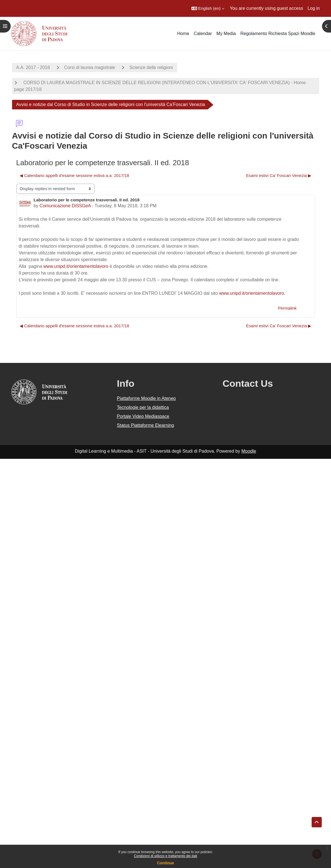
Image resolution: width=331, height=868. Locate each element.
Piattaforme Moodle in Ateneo (146, 398)
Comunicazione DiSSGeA (65, 206)
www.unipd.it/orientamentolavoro (76, 266)
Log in (314, 8)
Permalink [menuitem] (287, 308)
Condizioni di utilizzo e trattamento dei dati (165, 856)
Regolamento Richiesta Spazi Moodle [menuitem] (278, 34)
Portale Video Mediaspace (143, 416)
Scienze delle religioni (151, 67)
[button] (208, 8)
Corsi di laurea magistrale (90, 67)
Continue (165, 863)
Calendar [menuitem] (203, 34)
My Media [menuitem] (226, 34)
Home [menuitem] (183, 34)
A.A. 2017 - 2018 (33, 67)
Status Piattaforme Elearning (145, 425)
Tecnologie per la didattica (143, 407)
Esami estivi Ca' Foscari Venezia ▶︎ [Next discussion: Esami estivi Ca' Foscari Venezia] (279, 175)
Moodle (249, 451)
